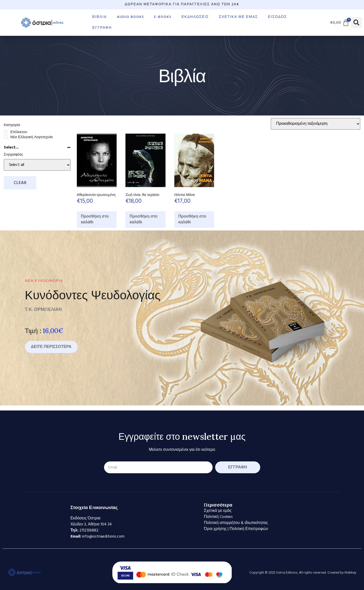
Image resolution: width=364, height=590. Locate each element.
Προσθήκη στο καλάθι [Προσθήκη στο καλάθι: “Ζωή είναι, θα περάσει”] (143, 219)
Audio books (130, 17)
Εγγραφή (102, 28)
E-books (163, 17)
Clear (20, 183)
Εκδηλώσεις (195, 17)
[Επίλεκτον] (6, 132)
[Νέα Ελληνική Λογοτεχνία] (6, 137)
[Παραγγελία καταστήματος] (316, 124)
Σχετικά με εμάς (238, 17)
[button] (357, 23)
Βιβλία (100, 17)
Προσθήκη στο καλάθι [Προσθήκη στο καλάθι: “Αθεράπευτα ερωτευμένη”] (95, 219)
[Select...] (37, 165)
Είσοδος (277, 17)
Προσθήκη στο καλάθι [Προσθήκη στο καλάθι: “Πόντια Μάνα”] (192, 219)
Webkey (350, 572)
